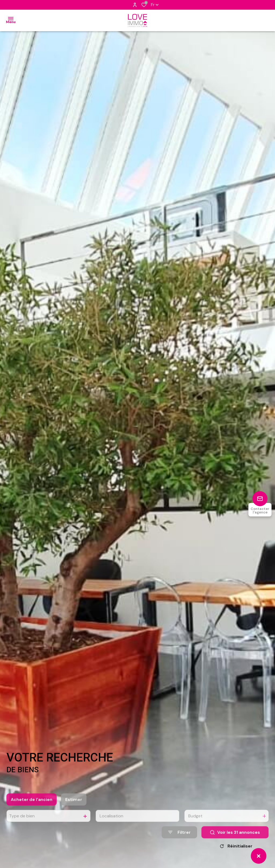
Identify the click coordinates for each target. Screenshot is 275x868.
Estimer (74, 806)
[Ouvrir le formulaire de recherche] (179, 839)
